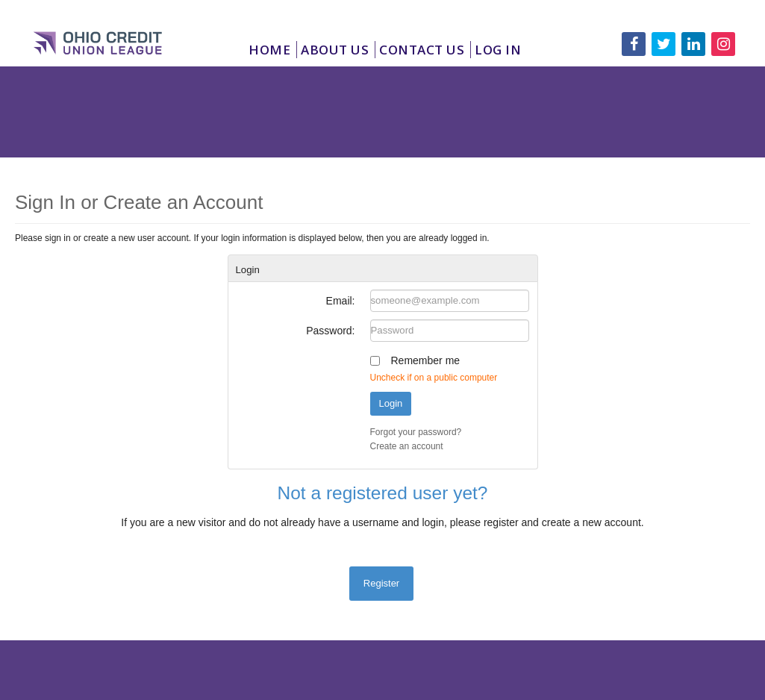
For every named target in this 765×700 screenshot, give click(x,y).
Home (269, 50)
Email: (341, 301)
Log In (498, 50)
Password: (330, 331)
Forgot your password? (416, 432)
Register (381, 583)
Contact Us (422, 50)
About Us (335, 50)
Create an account (407, 446)
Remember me (426, 360)
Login (391, 403)
